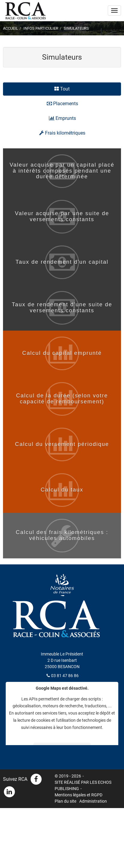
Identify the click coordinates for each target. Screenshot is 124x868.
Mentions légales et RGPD (79, 795)
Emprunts (62, 118)
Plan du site (65, 801)
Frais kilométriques (62, 133)
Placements (62, 104)
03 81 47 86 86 (65, 676)
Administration (93, 801)
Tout (62, 89)
